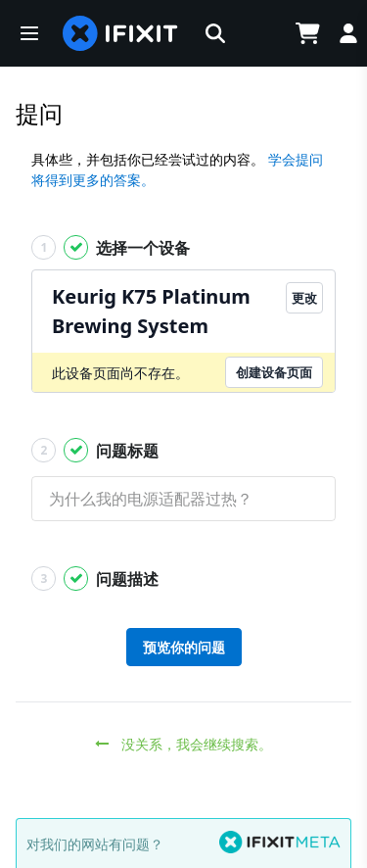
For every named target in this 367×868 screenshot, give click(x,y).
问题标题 (95, 450)
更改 (304, 298)
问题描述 (95, 579)
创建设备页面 (274, 372)
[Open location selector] (258, 33)
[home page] (120, 33)
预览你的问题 (184, 647)
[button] (29, 33)
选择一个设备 (111, 247)
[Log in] (348, 33)
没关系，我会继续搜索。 (183, 744)
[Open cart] (307, 33)
